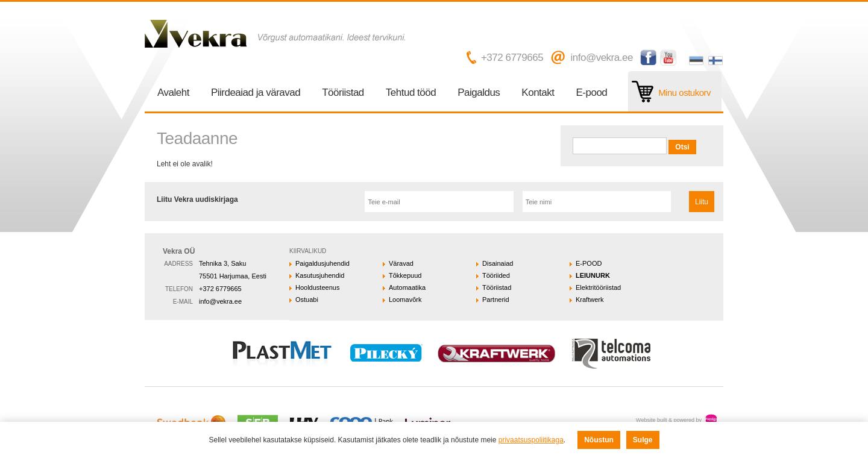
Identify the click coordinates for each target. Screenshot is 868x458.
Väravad (401, 263)
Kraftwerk (590, 300)
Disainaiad (498, 263)
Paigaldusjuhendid (322, 263)
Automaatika (407, 287)
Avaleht (173, 93)
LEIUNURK (593, 275)
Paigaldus (479, 93)
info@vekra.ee (601, 58)
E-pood (592, 93)
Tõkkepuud (405, 275)
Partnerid (496, 300)
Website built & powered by (669, 420)
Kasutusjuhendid (320, 275)
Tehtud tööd (411, 93)
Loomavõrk (405, 300)
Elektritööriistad (598, 287)
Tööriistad (343, 93)
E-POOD (589, 263)
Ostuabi (307, 300)
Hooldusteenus (317, 287)
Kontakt (538, 93)
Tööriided (496, 275)
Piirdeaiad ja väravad (256, 93)
